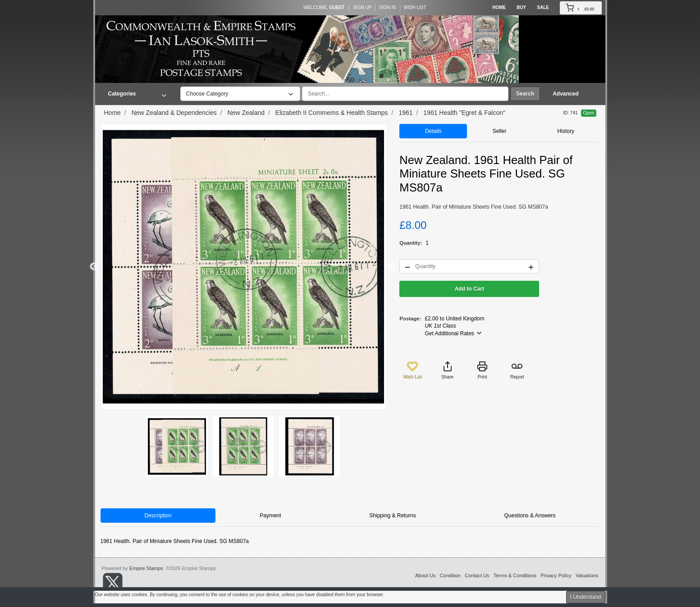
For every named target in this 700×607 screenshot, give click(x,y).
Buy (521, 7)
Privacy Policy (556, 575)
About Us (425, 575)
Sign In (387, 7)
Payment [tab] (270, 516)
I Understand (586, 597)
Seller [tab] (500, 131)
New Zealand (246, 113)
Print (482, 370)
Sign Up (362, 7)
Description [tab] (158, 516)
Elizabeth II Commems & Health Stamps (332, 113)
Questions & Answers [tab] (530, 516)
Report (517, 370)
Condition (450, 575)
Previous (94, 267)
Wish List (415, 7)
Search (525, 94)
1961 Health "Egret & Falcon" (464, 113)
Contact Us (477, 575)
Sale (543, 7)
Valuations (587, 575)
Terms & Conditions (515, 575)
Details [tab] (433, 131)
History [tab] (566, 131)
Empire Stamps (146, 568)
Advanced (565, 94)
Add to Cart (469, 289)
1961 (405, 113)
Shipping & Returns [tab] (392, 516)
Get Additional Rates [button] (454, 333)
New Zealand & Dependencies (174, 113)
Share (447, 370)
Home (499, 7)
